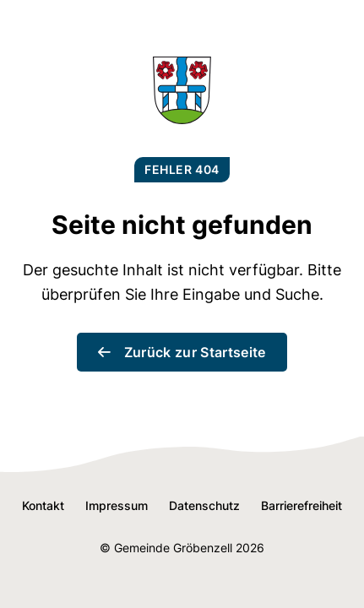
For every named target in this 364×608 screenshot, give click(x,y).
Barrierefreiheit (302, 505)
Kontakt (43, 505)
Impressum (117, 505)
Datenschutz (204, 505)
